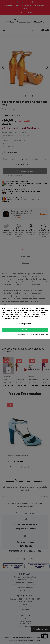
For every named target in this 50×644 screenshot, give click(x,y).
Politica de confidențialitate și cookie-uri (33, 335)
